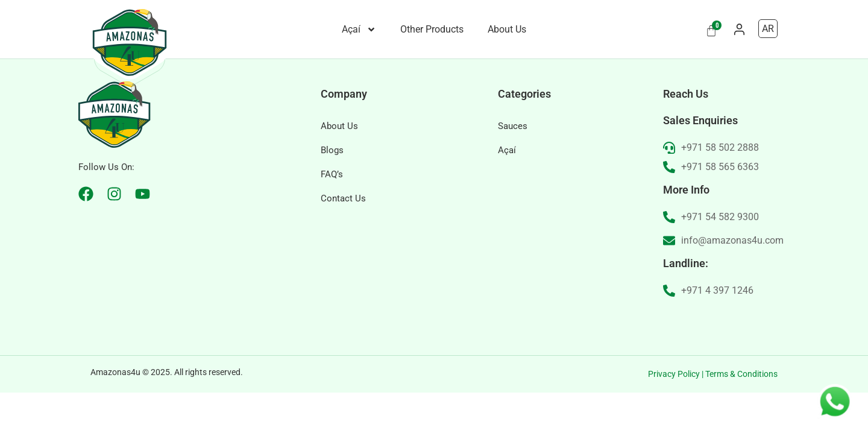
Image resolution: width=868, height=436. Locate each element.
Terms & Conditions (741, 417)
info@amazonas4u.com (732, 284)
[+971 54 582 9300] (669, 261)
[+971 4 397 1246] (669, 334)
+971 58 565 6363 (720, 210)
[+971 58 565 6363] (669, 210)
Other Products (432, 29)
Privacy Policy (674, 417)
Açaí (359, 30)
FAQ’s (332, 218)
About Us (507, 29)
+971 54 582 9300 (720, 260)
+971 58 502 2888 (720, 191)
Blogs (332, 194)
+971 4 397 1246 (717, 334)
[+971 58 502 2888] (669, 191)
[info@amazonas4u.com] (669, 284)
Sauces (513, 169)
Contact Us (343, 242)
